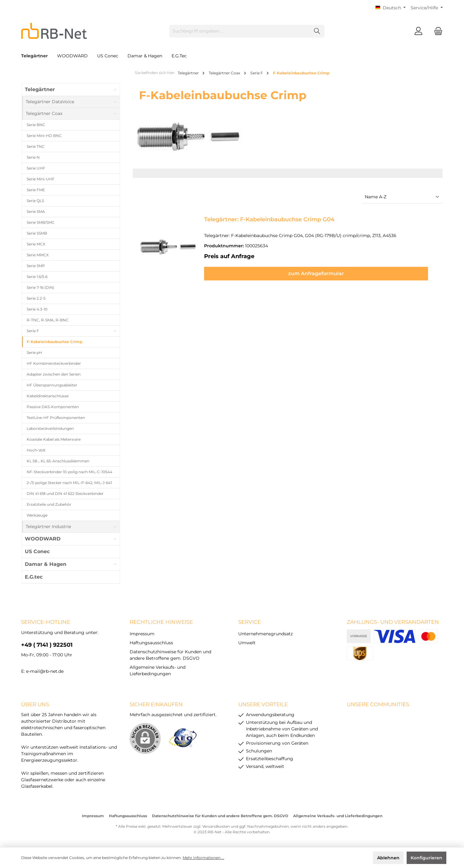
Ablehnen (388, 858)
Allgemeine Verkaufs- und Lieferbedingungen (338, 816)
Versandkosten (216, 826)
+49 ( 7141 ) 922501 (47, 645)
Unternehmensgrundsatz (265, 634)
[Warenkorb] (436, 31)
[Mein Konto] (418, 31)
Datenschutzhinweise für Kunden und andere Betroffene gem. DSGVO (220, 816)
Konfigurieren (426, 858)
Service (250, 622)
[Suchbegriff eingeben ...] (240, 31)
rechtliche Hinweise (161, 622)
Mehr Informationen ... (203, 858)
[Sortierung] (402, 197)
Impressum (142, 634)
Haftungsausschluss (151, 643)
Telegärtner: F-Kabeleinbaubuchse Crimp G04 (269, 219)
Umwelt (247, 643)
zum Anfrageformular (321, 273)
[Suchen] (317, 31)
